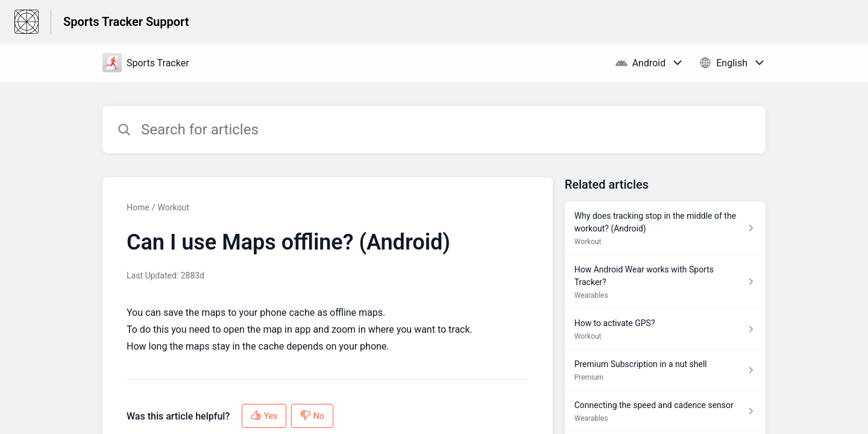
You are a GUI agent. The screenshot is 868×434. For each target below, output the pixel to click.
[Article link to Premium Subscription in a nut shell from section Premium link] (665, 370)
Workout (173, 207)
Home (138, 207)
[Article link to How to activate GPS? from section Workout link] (665, 329)
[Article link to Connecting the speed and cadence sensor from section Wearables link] (665, 411)
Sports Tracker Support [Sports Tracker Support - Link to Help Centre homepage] (126, 22)
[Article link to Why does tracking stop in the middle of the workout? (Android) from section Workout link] (665, 228)
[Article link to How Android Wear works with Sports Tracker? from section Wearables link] (665, 282)
